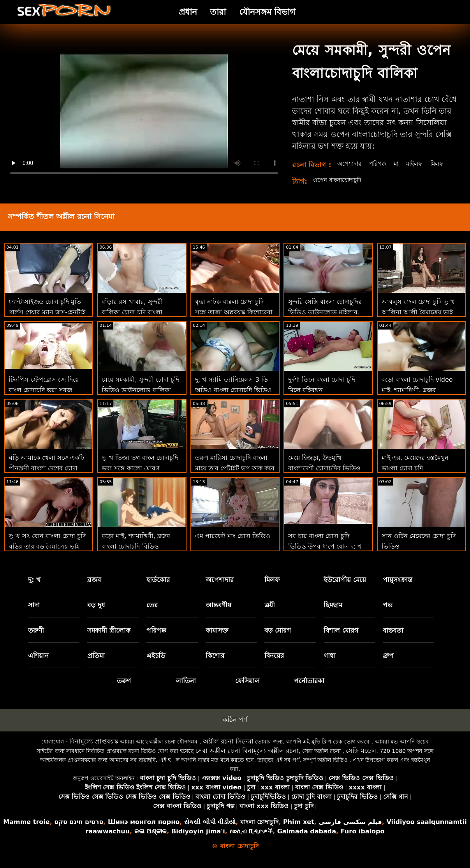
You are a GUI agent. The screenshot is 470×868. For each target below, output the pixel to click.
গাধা (330, 664)
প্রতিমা (96, 664)
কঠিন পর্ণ (235, 728)
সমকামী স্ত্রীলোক (109, 639)
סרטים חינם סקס (79, 830)
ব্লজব (94, 588)
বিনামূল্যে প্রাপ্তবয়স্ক (94, 750)
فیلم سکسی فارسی (350, 830)
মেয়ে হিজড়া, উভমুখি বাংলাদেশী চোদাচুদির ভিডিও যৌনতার (324, 477)
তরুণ (124, 689)
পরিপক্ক (380, 164)
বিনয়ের (274, 664)
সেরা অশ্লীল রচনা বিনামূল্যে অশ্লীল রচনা (247, 759)
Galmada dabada (307, 840)
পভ (388, 614)
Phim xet (299, 830)
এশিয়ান (38, 664)
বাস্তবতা (393, 639)
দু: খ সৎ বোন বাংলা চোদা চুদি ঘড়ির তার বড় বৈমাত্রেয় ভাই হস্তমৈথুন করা (47, 555)
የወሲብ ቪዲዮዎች (251, 840)
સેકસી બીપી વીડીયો (210, 830)
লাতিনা (186, 689)
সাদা (34, 614)
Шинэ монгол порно (144, 830)
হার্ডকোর (158, 588)
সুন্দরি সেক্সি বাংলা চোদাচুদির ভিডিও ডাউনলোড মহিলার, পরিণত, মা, (325, 321)
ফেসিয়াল (247, 689)
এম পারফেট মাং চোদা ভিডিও (233, 544)
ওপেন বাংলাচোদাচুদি (340, 189)
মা (400, 164)
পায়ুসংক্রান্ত (398, 588)
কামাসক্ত (217, 639)
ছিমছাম (333, 614)
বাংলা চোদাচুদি (260, 830)
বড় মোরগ (278, 639)
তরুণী (36, 639)
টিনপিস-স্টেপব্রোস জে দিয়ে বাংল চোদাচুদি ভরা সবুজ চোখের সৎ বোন (44, 399)
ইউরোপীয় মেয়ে (345, 588)
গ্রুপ (388, 664)
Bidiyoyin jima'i (198, 840)
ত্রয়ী (270, 614)
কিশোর (215, 664)
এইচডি (156, 664)
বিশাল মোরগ (341, 639)
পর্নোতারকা (309, 689)
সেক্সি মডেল (361, 759)
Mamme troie (26, 830)
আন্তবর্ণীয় (218, 614)
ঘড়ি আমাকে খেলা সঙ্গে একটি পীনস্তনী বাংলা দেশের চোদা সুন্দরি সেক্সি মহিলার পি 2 (47, 477)
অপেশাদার (349, 164)
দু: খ (34, 588)
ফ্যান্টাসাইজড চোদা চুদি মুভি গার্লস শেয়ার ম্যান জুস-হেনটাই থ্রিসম (47, 321)
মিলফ (344, 172)
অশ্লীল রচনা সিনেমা (228, 750)
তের (152, 614)
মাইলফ (419, 164)
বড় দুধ (96, 614)
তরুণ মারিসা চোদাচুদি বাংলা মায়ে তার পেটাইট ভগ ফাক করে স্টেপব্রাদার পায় (235, 477)
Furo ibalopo (363, 840)
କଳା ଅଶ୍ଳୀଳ (151, 840)
